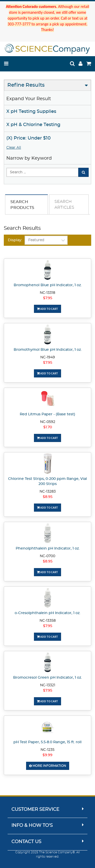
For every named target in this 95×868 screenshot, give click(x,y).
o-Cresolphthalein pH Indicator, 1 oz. (48, 613)
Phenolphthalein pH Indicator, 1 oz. (48, 549)
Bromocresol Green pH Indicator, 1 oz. (48, 678)
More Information (48, 766)
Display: (15, 240)
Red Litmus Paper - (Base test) (48, 414)
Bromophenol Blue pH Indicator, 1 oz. (48, 285)
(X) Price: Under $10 (29, 138)
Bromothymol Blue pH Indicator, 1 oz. (48, 350)
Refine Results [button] (26, 85)
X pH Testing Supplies (31, 112)
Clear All (14, 148)
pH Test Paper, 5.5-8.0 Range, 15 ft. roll (48, 742)
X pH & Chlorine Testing (33, 125)
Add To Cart (48, 309)
